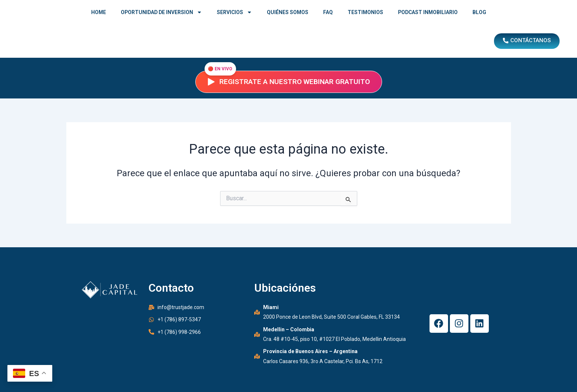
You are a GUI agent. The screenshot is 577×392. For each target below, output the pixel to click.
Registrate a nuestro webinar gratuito (289, 82)
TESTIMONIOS (365, 12)
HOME (99, 12)
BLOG (479, 12)
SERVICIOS (234, 12)
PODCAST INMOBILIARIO (428, 12)
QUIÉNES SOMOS (288, 12)
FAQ (328, 12)
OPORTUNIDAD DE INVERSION (161, 12)
